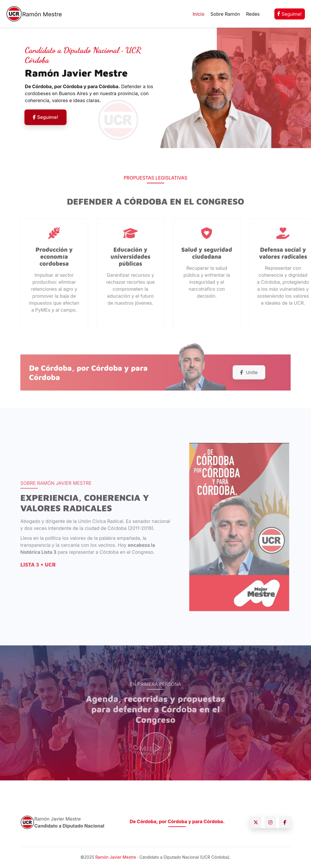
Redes (252, 14)
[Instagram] (270, 823)
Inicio (198, 14)
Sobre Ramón (225, 14)
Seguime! (289, 14)
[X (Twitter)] (256, 823)
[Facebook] (285, 823)
